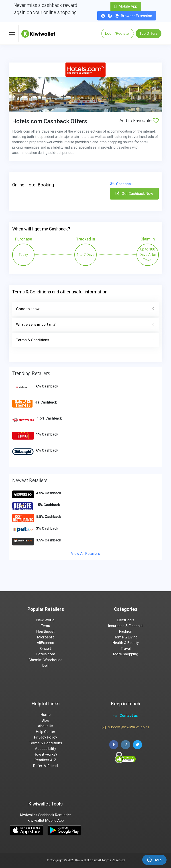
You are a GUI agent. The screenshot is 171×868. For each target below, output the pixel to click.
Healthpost (45, 631)
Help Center (46, 732)
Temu (45, 626)
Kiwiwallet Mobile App (46, 820)
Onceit (46, 648)
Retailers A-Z (45, 760)
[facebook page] (114, 745)
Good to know (85, 309)
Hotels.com (46, 654)
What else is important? (85, 325)
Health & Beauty (126, 643)
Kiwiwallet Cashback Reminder (46, 815)
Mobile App (126, 6)
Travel (126, 648)
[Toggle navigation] (12, 33)
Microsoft (46, 637)
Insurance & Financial (126, 626)
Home (46, 715)
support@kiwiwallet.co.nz (126, 728)
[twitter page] (137, 745)
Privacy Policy (46, 737)
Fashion (126, 631)
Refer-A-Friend (46, 766)
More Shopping (126, 654)
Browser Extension (127, 16)
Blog (45, 720)
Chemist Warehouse (45, 660)
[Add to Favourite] (156, 121)
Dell (45, 665)
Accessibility (46, 749)
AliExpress (45, 643)
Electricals (126, 620)
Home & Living (126, 637)
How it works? (45, 754)
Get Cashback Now (134, 194)
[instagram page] (125, 745)
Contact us (126, 716)
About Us (46, 726)
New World (45, 620)
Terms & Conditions (85, 340)
